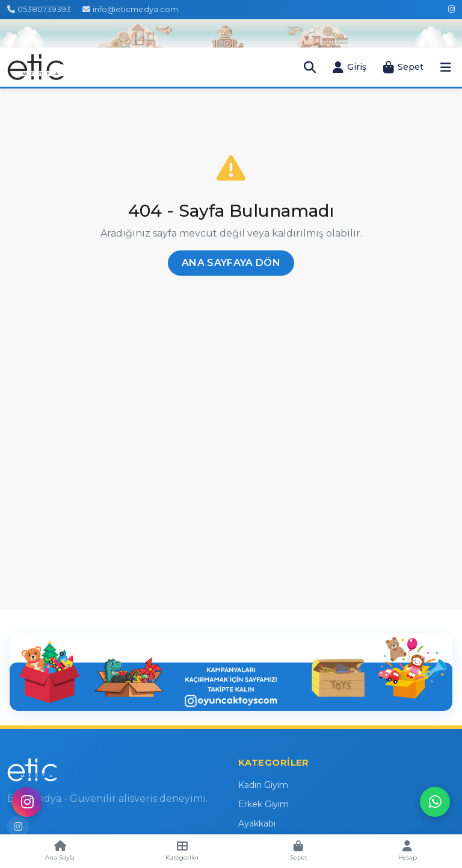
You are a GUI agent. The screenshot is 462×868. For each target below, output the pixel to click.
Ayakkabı (257, 823)
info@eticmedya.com (130, 9)
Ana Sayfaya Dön (231, 263)
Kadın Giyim (263, 785)
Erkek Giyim (263, 804)
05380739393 (39, 9)
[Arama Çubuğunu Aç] (310, 67)
